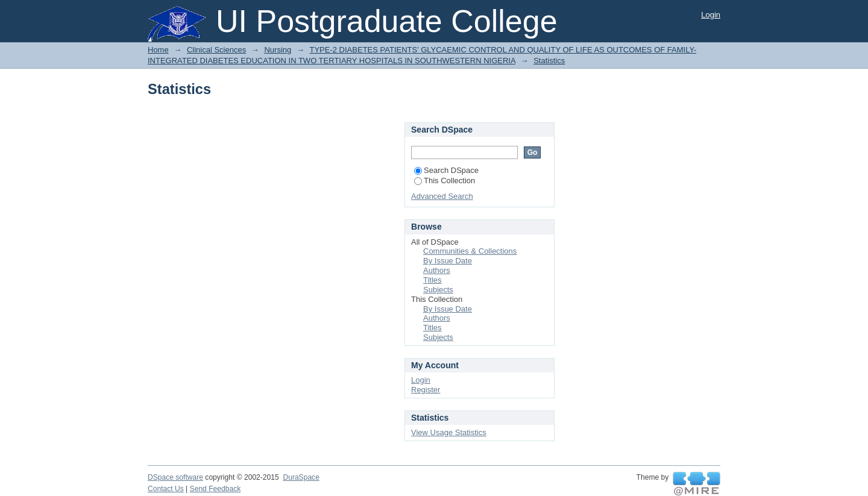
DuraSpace (301, 477)
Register (426, 390)
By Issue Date (448, 261)
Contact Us (166, 489)
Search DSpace (446, 170)
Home (158, 50)
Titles (432, 280)
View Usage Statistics (449, 432)
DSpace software (175, 477)
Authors (437, 270)
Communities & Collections (470, 251)
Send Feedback (215, 489)
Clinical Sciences (216, 50)
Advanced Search (442, 196)
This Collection (445, 181)
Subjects (438, 290)
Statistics (549, 61)
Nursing (278, 50)
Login (711, 15)
